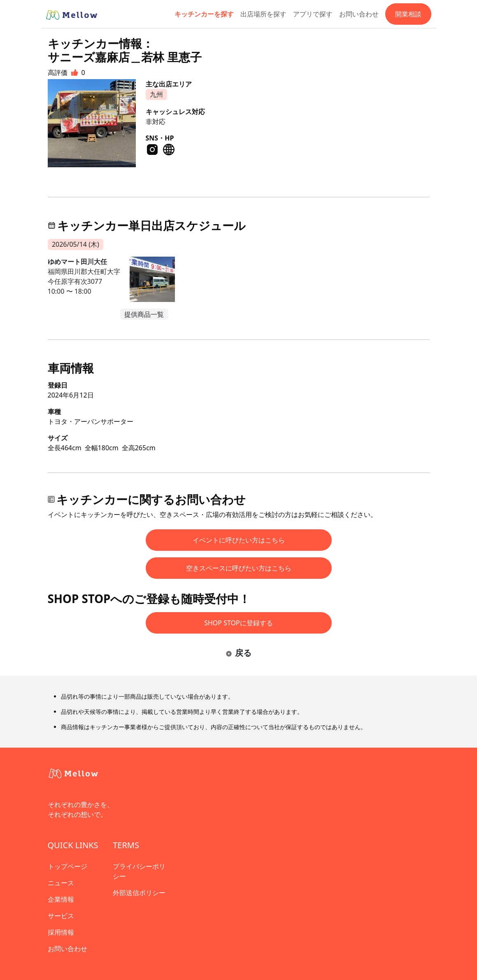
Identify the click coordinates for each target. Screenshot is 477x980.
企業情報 (61, 899)
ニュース (61, 883)
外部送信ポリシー (139, 893)
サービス (61, 916)
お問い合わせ (359, 14)
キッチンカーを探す (204, 14)
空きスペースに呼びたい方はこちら (239, 568)
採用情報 (61, 932)
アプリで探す (313, 14)
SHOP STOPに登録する (238, 623)
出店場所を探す (263, 14)
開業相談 (408, 14)
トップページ (67, 866)
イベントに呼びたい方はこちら (239, 540)
